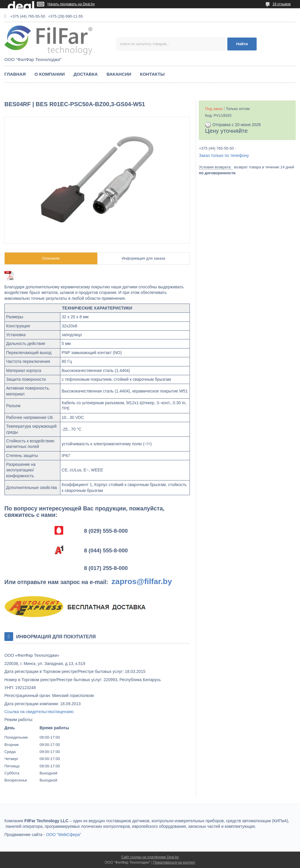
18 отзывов (282, 4)
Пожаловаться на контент (174, 862)
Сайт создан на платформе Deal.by (150, 857)
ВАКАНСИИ (119, 74)
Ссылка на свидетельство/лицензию (39, 712)
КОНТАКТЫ (152, 74)
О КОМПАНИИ (50, 74)
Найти (242, 44)
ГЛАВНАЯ (15, 74)
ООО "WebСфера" (64, 835)
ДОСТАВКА (86, 74)
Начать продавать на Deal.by (71, 4)
